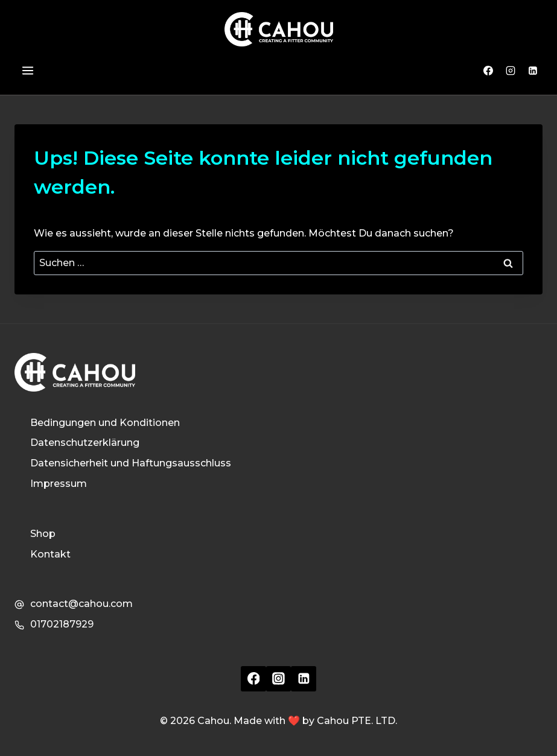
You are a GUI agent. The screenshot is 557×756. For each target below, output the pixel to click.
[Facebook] (488, 71)
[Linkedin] (533, 71)
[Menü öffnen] (27, 71)
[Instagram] (511, 71)
